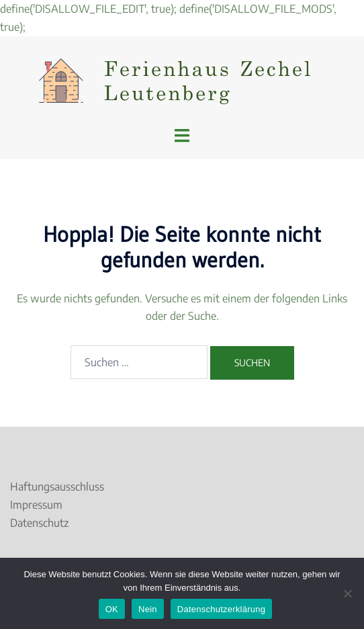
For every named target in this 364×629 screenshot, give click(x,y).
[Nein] (347, 593)
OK (112, 609)
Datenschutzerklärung (221, 609)
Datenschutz (39, 523)
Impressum (36, 505)
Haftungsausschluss (57, 487)
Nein (148, 609)
